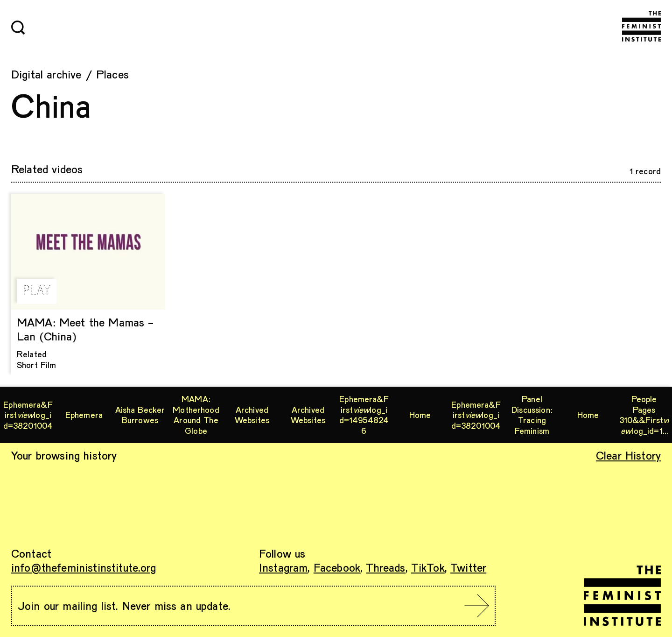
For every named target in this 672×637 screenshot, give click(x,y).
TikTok (428, 567)
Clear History (628, 455)
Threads (385, 567)
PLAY (37, 291)
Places (112, 74)
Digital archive (46, 74)
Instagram (283, 567)
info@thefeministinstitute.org (84, 567)
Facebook (337, 567)
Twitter (468, 567)
